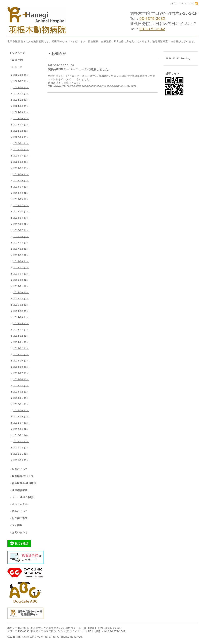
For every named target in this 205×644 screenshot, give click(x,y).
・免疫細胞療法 (19, 490)
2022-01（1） (21, 143)
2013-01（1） (21, 398)
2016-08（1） (21, 261)
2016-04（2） (21, 274)
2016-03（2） (21, 280)
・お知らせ (16, 67)
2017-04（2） (21, 243)
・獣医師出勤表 (19, 518)
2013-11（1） (21, 354)
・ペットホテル (19, 504)
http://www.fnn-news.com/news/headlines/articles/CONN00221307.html (92, 86)
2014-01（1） (21, 342)
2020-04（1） (21, 149)
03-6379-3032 (152, 19)
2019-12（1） (21, 168)
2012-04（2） (21, 429)
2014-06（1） (21, 317)
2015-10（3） (21, 292)
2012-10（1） (21, 410)
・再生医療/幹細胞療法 (23, 483)
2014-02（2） (21, 336)
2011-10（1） (21, 460)
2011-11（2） (21, 454)
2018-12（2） (21, 193)
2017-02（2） (21, 249)
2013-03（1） (21, 386)
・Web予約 (16, 60)
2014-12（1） (21, 311)
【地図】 (92, 628)
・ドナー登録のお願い (22, 497)
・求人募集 (16, 525)
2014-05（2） (21, 323)
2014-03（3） (21, 330)
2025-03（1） (21, 94)
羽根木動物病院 (26, 637)
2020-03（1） (21, 156)
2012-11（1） (21, 404)
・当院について (19, 469)
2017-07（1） (21, 230)
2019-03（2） (21, 187)
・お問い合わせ (19, 532)
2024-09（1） (21, 106)
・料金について (19, 511)
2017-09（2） (21, 224)
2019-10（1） (21, 174)
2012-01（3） (21, 441)
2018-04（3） (21, 218)
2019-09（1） (21, 181)
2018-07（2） (21, 205)
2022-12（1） (21, 131)
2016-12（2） (21, 255)
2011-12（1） (21, 448)
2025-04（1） (21, 87)
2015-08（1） (21, 299)
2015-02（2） (21, 305)
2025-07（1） (21, 81)
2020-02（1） (21, 162)
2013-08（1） (21, 367)
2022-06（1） (21, 137)
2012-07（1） (21, 423)
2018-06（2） (21, 212)
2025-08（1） (21, 75)
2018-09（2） (21, 199)
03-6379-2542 (152, 29)
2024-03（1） (21, 112)
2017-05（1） (21, 236)
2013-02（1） (21, 392)
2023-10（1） (21, 118)
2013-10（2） (21, 361)
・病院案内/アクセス (22, 476)
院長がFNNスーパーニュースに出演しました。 (80, 69)
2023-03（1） (21, 125)
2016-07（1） (21, 267)
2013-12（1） (21, 348)
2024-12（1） (21, 100)
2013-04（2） (21, 379)
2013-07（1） (21, 373)
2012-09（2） (21, 417)
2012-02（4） (21, 435)
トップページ (17, 53)
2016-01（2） (21, 286)
